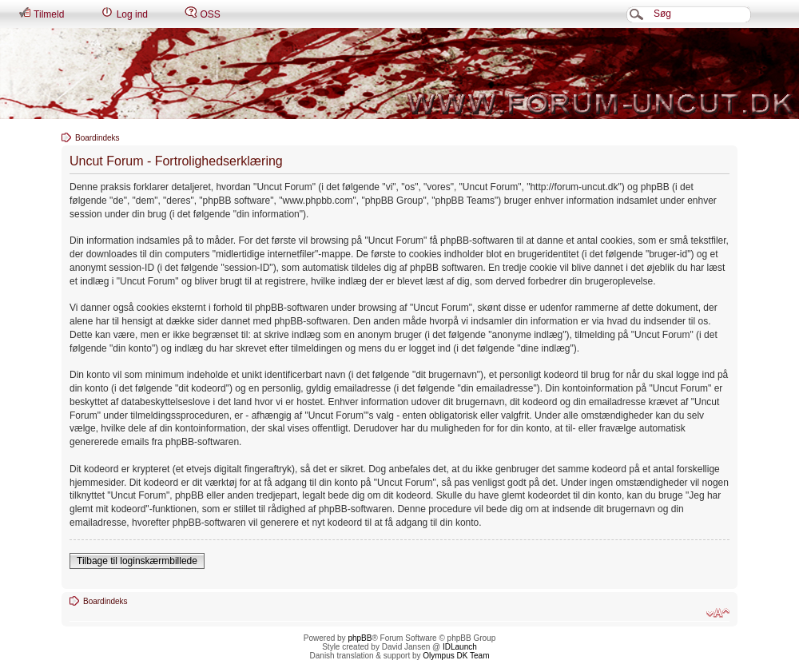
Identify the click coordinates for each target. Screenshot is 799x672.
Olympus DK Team (456, 656)
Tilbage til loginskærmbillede (137, 561)
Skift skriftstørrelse (718, 613)
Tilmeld (41, 13)
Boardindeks (97, 138)
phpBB (360, 638)
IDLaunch (460, 647)
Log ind (124, 13)
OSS (203, 13)
